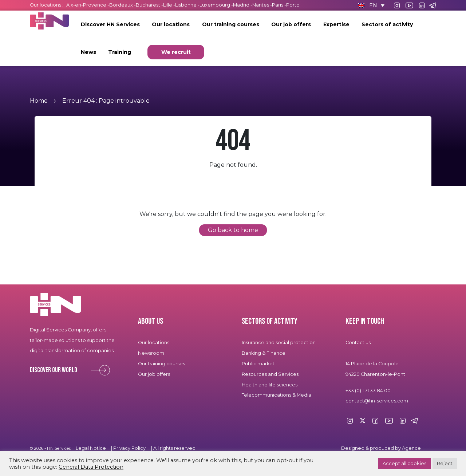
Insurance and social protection (279, 343)
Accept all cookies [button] (404, 463)
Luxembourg (215, 5)
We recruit (176, 52)
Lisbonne (186, 5)
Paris (278, 5)
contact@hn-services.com (377, 401)
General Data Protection (91, 467)
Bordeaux (121, 5)
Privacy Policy (129, 448)
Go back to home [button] (233, 230)
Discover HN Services (110, 24)
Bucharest (148, 5)
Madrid (241, 5)
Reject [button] (445, 463)
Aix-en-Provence (86, 5)
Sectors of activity (387, 24)
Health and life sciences (270, 385)
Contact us (358, 343)
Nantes (261, 5)
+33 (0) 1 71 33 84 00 (368, 391)
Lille (168, 5)
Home (39, 101)
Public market (258, 364)
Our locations (171, 24)
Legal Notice (91, 448)
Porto (293, 5)
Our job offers (291, 24)
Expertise (336, 24)
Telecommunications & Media (277, 395)
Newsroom (151, 353)
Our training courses (231, 24)
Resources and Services (270, 374)
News (88, 52)
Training (120, 52)
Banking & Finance (264, 353)
